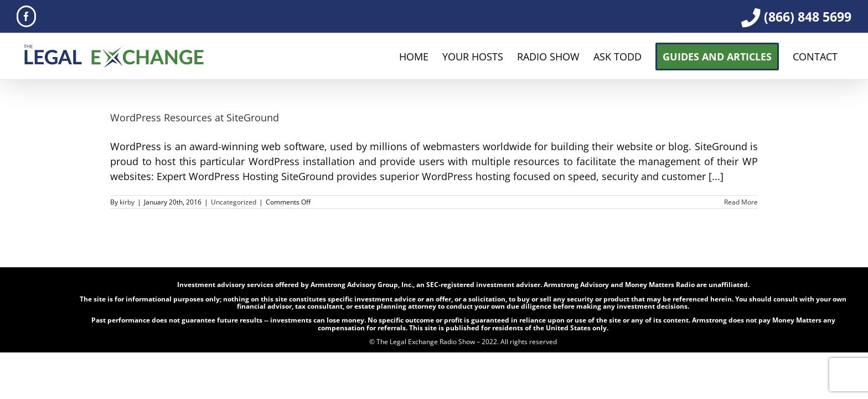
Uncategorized (234, 202)
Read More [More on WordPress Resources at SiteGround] (741, 202)
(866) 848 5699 (808, 17)
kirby (127, 202)
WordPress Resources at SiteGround (195, 117)
